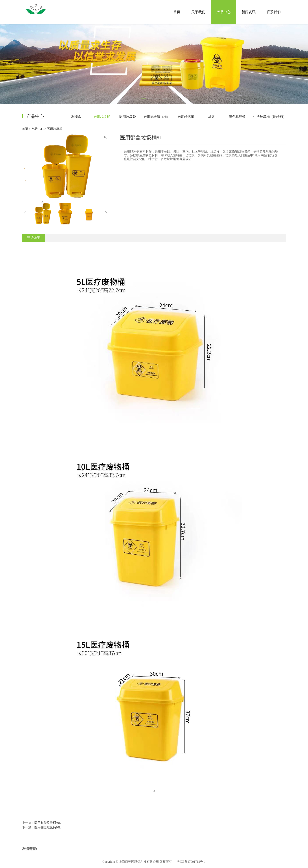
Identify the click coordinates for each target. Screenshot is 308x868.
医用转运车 (186, 117)
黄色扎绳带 (237, 117)
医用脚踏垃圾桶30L (48, 823)
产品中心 (223, 12)
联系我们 (274, 12)
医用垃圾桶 (102, 117)
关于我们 (198, 12)
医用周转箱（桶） (157, 117)
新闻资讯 (249, 12)
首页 (177, 12)
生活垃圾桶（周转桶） (270, 117)
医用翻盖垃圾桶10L (48, 827)
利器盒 (76, 117)
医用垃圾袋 (128, 117)
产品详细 (33, 238)
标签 (212, 117)
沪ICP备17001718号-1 (191, 862)
